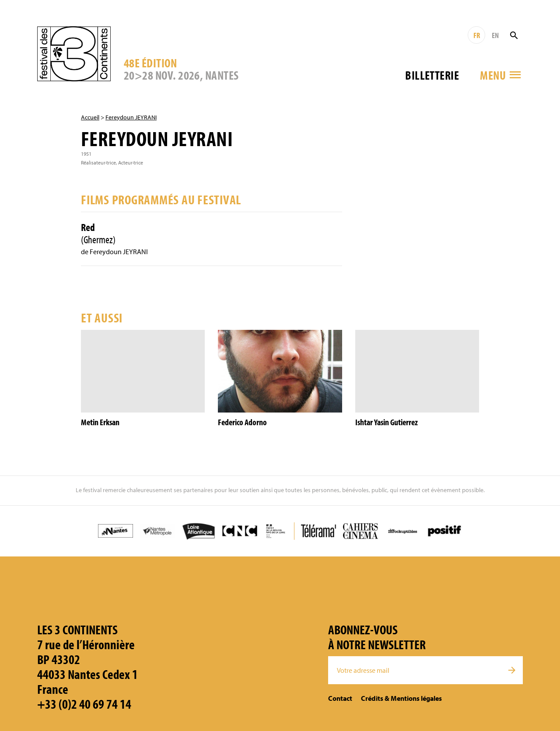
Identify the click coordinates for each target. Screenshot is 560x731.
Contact (340, 698)
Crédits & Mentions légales (401, 698)
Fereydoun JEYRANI (131, 117)
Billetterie (432, 75)
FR (477, 35)
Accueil (90, 117)
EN (495, 35)
